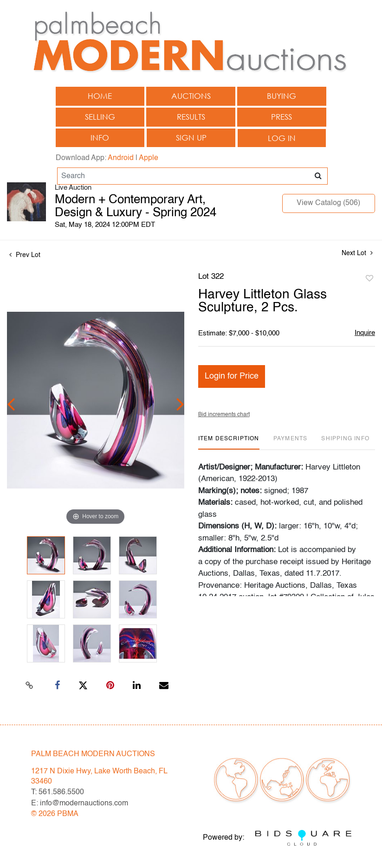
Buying (282, 96)
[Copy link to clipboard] (29, 686)
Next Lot (357, 253)
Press (282, 117)
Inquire (365, 333)
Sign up (191, 138)
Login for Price (232, 376)
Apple (149, 158)
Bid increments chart (224, 415)
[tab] (229, 442)
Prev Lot (25, 255)
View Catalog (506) (328, 203)
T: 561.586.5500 (58, 792)
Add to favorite (369, 279)
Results (191, 117)
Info (100, 138)
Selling (100, 117)
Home (100, 96)
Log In (282, 138)
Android (121, 158)
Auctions (191, 96)
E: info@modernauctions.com (80, 804)
